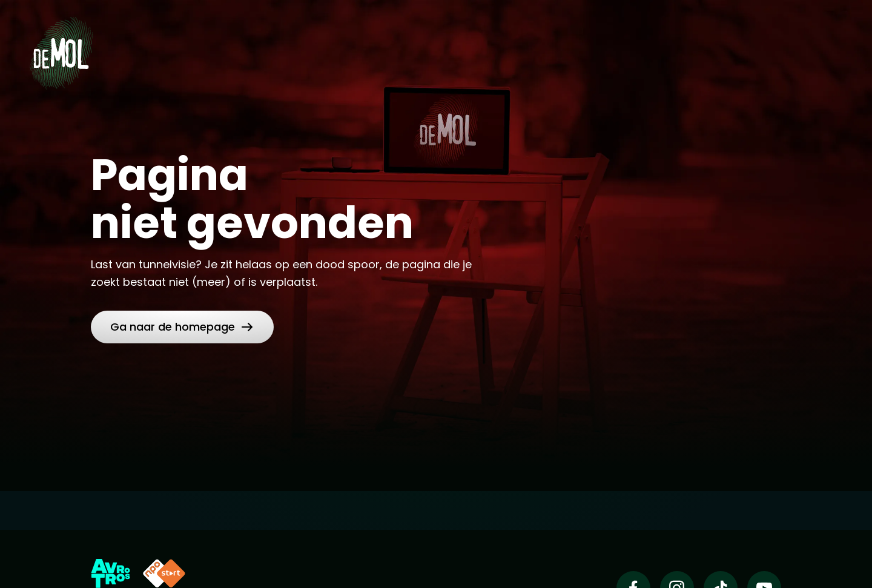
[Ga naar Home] (61, 49)
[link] (182, 327)
